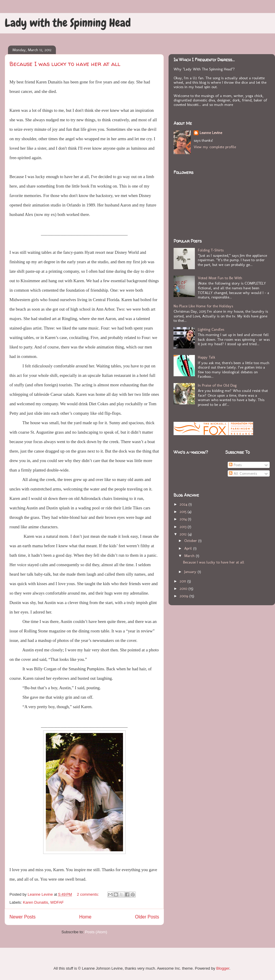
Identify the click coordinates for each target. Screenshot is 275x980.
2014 (184, 519)
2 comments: (88, 894)
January (191, 572)
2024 (184, 504)
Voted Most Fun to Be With (220, 278)
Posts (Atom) (96, 932)
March (190, 556)
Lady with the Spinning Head (68, 23)
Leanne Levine (211, 133)
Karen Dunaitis (36, 902)
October (191, 541)
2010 (184, 589)
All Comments (243, 473)
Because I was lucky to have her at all (65, 64)
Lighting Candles (211, 329)
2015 (183, 512)
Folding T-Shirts (211, 250)
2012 (184, 534)
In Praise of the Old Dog (217, 385)
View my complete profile (215, 147)
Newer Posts (22, 917)
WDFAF (57, 902)
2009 (184, 596)
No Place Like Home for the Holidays (203, 306)
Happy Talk (207, 357)
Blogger (223, 968)
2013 (183, 527)
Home (85, 917)
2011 (183, 581)
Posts (235, 465)
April (189, 548)
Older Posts (147, 917)
